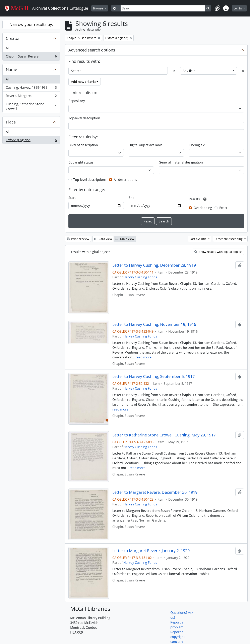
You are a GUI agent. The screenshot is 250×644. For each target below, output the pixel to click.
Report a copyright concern (178, 637)
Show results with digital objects (218, 252)
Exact (223, 208)
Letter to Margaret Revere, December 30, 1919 (155, 492)
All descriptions (125, 180)
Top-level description (84, 118)
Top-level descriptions (90, 180)
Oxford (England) (31, 141)
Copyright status (81, 162)
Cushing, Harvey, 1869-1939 (31, 88)
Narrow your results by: (31, 24)
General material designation (181, 162)
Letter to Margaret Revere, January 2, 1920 (151, 551)
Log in (238, 8)
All (8, 48)
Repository (77, 101)
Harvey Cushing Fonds (140, 277)
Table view (125, 239)
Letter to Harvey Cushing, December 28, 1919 (154, 265)
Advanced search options (92, 50)
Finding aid (197, 145)
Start (72, 198)
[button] (217, 8)
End (132, 198)
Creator (13, 38)
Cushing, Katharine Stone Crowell (31, 106)
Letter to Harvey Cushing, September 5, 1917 (153, 377)
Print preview (78, 239)
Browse (98, 8)
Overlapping (203, 208)
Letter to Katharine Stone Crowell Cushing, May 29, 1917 (164, 435)
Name (11, 69)
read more (143, 357)
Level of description (83, 145)
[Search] (163, 8)
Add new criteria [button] (83, 82)
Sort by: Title (198, 239)
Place (11, 122)
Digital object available (146, 145)
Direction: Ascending (229, 239)
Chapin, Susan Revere (31, 57)
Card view (103, 239)
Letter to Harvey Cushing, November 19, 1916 (154, 324)
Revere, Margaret (31, 97)
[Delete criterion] (243, 71)
